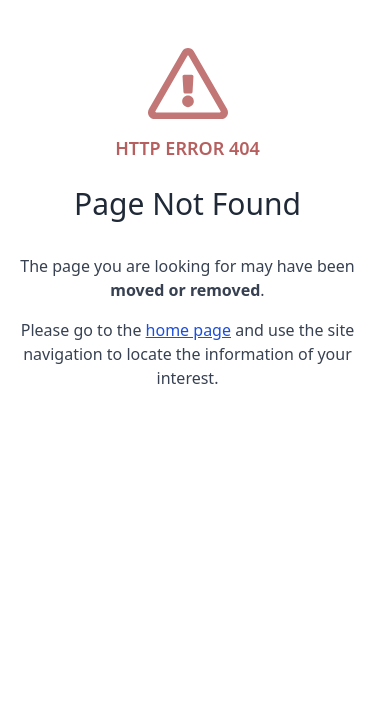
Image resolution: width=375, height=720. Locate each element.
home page (188, 330)
